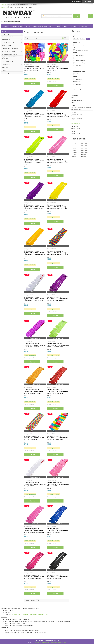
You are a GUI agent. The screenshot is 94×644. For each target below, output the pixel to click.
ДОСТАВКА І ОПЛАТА (8, 61)
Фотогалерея (83, 26)
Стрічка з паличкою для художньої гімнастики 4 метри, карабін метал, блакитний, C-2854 (34, 116)
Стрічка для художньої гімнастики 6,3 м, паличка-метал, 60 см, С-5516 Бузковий (35, 345)
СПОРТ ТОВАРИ (7, 34)
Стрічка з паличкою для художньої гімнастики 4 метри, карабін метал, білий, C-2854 (34, 299)
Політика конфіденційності (58, 642)
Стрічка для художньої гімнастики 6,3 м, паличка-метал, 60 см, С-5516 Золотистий (35, 391)
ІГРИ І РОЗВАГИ (7, 46)
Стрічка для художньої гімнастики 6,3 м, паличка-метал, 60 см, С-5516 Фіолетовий (58, 299)
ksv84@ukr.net (76, 123)
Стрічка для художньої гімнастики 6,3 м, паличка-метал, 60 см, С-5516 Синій (58, 530)
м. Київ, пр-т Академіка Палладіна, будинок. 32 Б (30, 614)
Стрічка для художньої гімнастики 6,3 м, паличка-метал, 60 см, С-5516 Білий (35, 484)
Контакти (73, 26)
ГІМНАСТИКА (6, 40)
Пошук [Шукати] (76, 16)
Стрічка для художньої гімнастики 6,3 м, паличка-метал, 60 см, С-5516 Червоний (58, 391)
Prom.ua (57, 640)
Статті (65, 26)
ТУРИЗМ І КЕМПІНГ (8, 37)
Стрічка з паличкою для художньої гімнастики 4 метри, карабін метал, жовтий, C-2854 (57, 207)
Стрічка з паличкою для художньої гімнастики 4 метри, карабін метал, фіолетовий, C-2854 (34, 208)
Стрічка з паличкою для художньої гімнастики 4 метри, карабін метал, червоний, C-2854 (58, 115)
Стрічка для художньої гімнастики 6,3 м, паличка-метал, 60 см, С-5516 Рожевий (58, 484)
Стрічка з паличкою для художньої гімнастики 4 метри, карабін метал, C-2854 (34, 68)
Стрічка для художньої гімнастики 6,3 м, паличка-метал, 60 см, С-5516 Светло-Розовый (35, 530)
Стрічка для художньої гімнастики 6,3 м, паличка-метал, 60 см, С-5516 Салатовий (58, 345)
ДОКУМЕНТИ (6, 64)
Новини (58, 26)
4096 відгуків (77, 1)
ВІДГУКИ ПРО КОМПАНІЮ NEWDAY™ (10, 58)
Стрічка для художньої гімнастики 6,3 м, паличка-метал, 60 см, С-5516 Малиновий (35, 577)
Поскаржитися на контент (42, 642)
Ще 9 (77, 68)
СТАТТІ (4, 70)
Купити (32, 83)
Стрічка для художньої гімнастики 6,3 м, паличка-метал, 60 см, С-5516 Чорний (58, 577)
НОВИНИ (5, 67)
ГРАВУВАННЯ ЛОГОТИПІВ (10, 54)
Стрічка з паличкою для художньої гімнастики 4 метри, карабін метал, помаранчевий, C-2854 (35, 254)
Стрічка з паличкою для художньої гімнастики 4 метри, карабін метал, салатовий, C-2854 (34, 162)
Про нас (27, 26)
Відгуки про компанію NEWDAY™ (43, 26)
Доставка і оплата (16, 26)
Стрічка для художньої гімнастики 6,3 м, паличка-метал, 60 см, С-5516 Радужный (58, 438)
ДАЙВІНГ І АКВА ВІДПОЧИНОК (11, 48)
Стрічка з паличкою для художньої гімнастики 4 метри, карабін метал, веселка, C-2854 (57, 253)
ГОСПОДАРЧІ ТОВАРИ (9, 51)
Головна (5, 26)
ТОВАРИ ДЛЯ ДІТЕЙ (8, 43)
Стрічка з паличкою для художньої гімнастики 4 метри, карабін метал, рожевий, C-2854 (58, 161)
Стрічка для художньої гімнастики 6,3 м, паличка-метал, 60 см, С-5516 (58, 68)
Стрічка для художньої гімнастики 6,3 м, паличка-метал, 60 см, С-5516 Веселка (35, 438)
